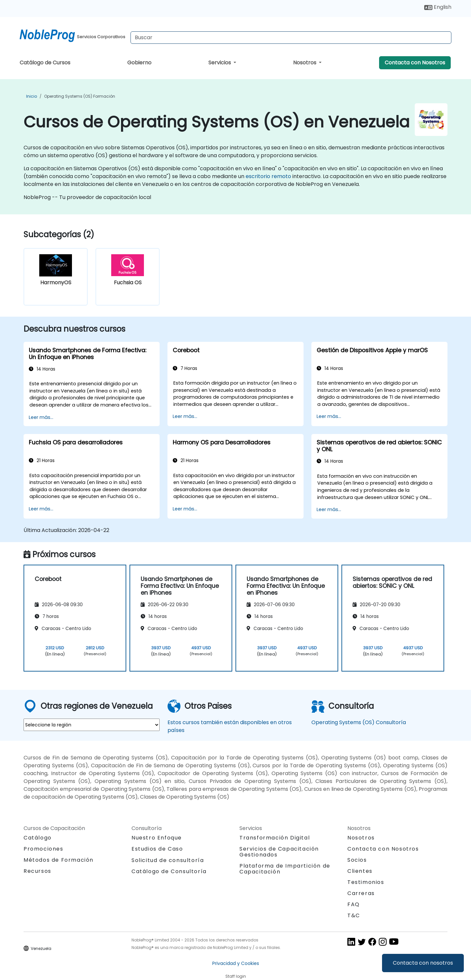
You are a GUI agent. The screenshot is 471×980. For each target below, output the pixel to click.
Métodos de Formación (59, 860)
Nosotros (305, 63)
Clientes (360, 871)
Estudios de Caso (157, 849)
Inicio (32, 96)
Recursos (37, 871)
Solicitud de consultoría (168, 860)
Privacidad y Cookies (236, 963)
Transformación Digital (275, 838)
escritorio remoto (268, 176)
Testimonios (366, 882)
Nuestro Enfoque (157, 838)
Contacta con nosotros (423, 963)
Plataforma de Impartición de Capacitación (285, 869)
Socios (357, 860)
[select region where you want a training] (92, 725)
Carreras (361, 893)
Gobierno (139, 63)
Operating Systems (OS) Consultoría (359, 722)
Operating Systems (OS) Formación (80, 96)
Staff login (236, 976)
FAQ (354, 904)
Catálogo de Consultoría (169, 871)
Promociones (44, 849)
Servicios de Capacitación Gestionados (279, 852)
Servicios (220, 63)
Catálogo (38, 838)
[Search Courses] (291, 38)
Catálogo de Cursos (45, 63)
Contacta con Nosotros (415, 63)
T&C (354, 915)
